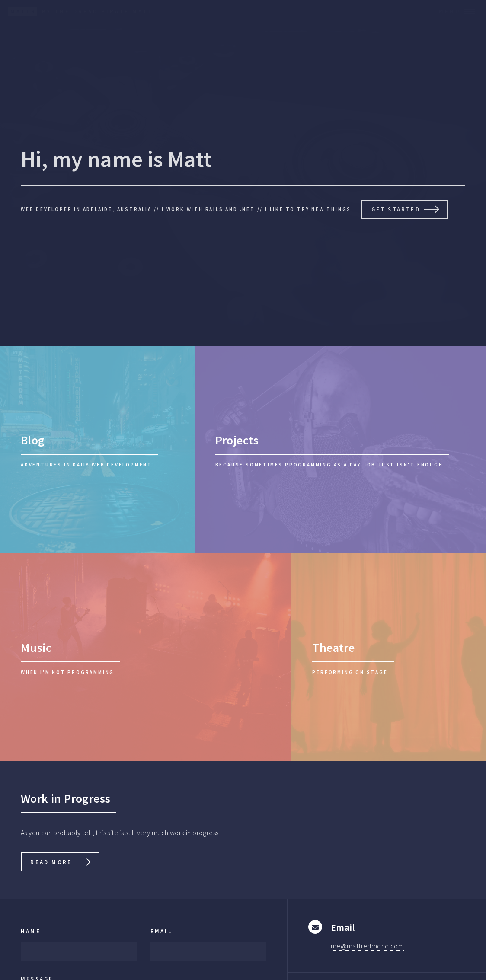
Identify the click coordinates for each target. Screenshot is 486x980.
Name (31, 931)
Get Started (396, 209)
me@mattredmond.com (367, 946)
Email (161, 931)
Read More (51, 862)
